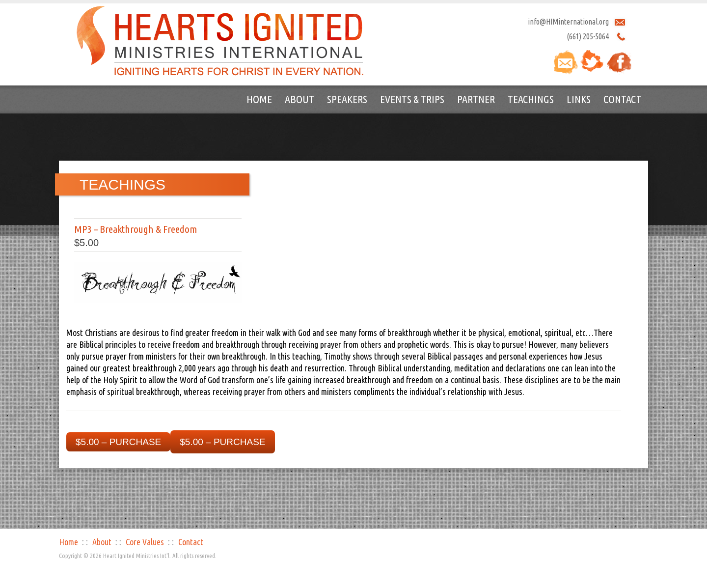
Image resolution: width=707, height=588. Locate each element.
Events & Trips (412, 99)
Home (259, 99)
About (299, 99)
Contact (623, 99)
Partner (476, 99)
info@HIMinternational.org (568, 22)
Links (579, 99)
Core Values (145, 542)
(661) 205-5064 (588, 36)
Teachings (531, 99)
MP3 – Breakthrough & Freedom (136, 229)
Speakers (347, 99)
